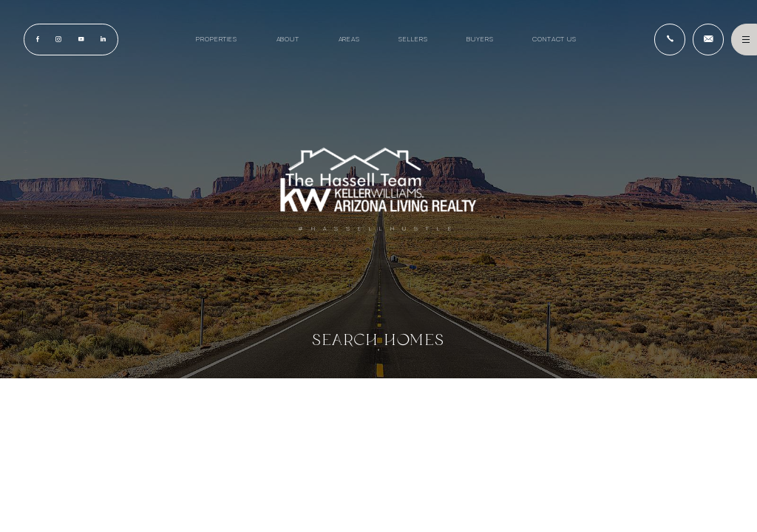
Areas (349, 39)
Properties (217, 39)
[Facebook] (38, 40)
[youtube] (81, 40)
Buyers (480, 39)
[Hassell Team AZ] (378, 180)
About (288, 39)
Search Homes (379, 340)
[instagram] (58, 40)
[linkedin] (103, 40)
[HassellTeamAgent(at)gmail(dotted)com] (708, 39)
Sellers (413, 39)
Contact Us (554, 39)
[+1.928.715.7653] (670, 39)
